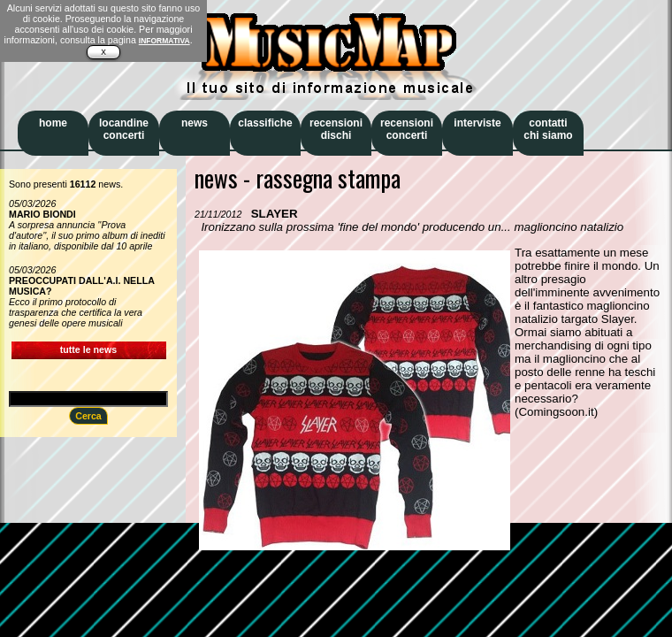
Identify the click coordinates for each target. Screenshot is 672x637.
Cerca (88, 416)
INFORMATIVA (164, 41)
